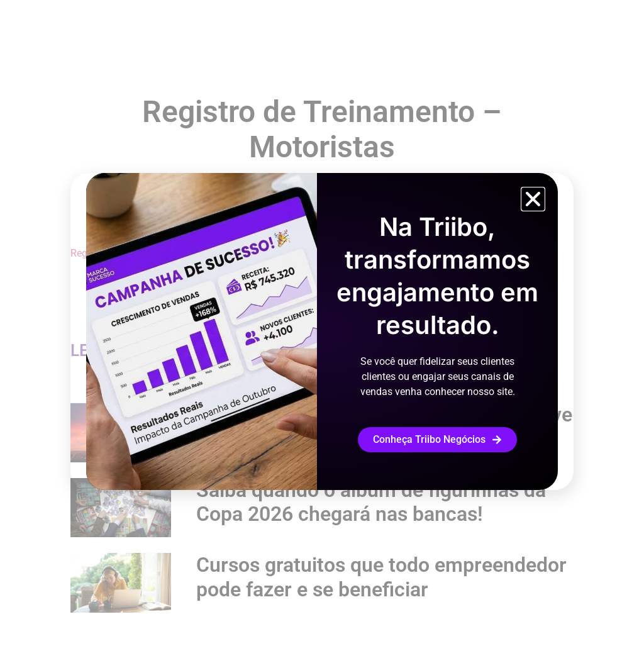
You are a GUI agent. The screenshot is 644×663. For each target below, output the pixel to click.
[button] (533, 199)
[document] (322, 331)
